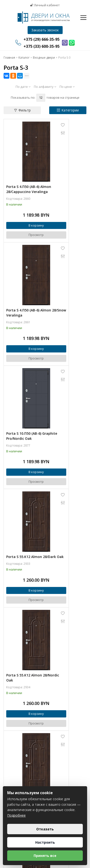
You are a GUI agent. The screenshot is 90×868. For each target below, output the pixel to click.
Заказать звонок (45, 30)
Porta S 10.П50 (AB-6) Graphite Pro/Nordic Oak (24, 277)
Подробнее (16, 815)
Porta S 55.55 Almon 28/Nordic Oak (64, 379)
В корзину (24, 212)
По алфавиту (45, 87)
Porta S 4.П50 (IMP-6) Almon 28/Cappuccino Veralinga (24, 688)
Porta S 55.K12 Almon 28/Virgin (65, 583)
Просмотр (24, 221)
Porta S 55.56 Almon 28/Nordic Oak (23, 583)
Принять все (45, 856)
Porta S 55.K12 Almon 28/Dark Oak (65, 275)
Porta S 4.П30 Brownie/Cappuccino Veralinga (65, 481)
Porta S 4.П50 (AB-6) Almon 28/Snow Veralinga (64, 168)
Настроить (45, 842)
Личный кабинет (45, 5)
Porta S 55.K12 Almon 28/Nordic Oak (24, 379)
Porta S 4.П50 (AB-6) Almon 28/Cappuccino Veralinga (23, 170)
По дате (23, 87)
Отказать (45, 829)
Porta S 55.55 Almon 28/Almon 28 (23, 479)
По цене (67, 87)
